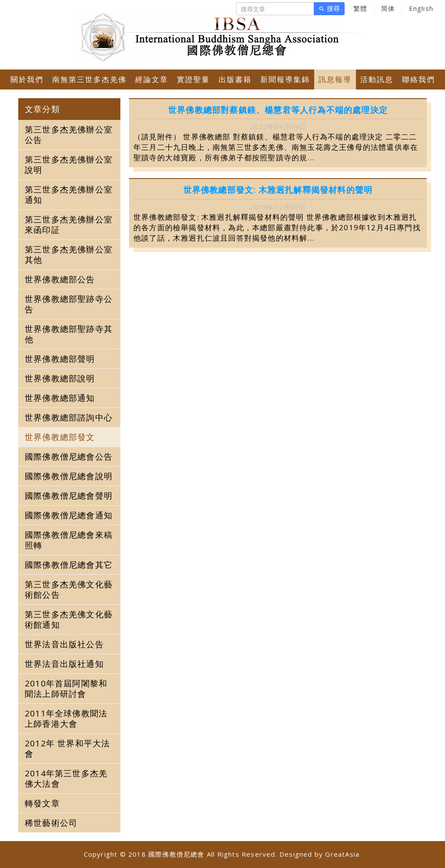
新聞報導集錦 (285, 79)
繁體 (360, 8)
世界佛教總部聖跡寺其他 (69, 334)
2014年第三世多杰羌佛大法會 (66, 779)
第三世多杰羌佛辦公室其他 (69, 255)
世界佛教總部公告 (60, 279)
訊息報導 (335, 79)
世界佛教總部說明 (60, 378)
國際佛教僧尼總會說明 (69, 476)
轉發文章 (42, 803)
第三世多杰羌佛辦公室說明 (69, 165)
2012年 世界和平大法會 (67, 749)
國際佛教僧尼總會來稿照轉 (69, 540)
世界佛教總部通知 (60, 398)
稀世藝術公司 (51, 823)
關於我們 (27, 79)
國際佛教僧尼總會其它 (69, 565)
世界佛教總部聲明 (60, 359)
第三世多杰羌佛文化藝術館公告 (69, 590)
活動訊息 (377, 79)
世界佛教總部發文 (60, 437)
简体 (388, 8)
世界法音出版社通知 (64, 664)
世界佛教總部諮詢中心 (69, 417)
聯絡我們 (418, 79)
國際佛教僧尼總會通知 (69, 515)
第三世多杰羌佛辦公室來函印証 (69, 225)
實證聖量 (193, 79)
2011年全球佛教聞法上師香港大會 (66, 719)
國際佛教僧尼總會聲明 (69, 496)
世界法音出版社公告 (64, 644)
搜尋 (329, 9)
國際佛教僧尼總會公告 (69, 457)
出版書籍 (235, 79)
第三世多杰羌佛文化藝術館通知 (69, 620)
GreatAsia (342, 854)
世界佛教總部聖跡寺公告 (69, 304)
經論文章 (152, 79)
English (421, 8)
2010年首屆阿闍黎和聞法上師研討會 (66, 689)
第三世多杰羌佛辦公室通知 (69, 195)
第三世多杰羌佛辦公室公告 (69, 135)
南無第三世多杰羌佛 (89, 79)
